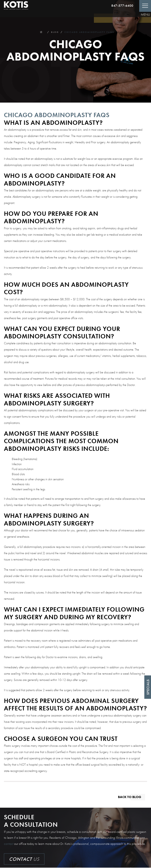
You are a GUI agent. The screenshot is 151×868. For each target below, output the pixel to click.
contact (9, 844)
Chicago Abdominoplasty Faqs (89, 32)
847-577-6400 (122, 6)
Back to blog (129, 797)
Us (24, 859)
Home (41, 32)
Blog (55, 32)
